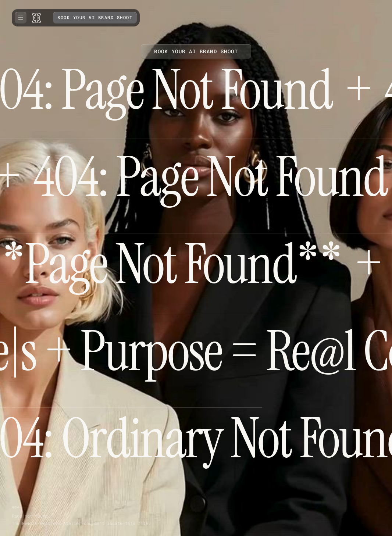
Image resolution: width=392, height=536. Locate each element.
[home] (38, 18)
